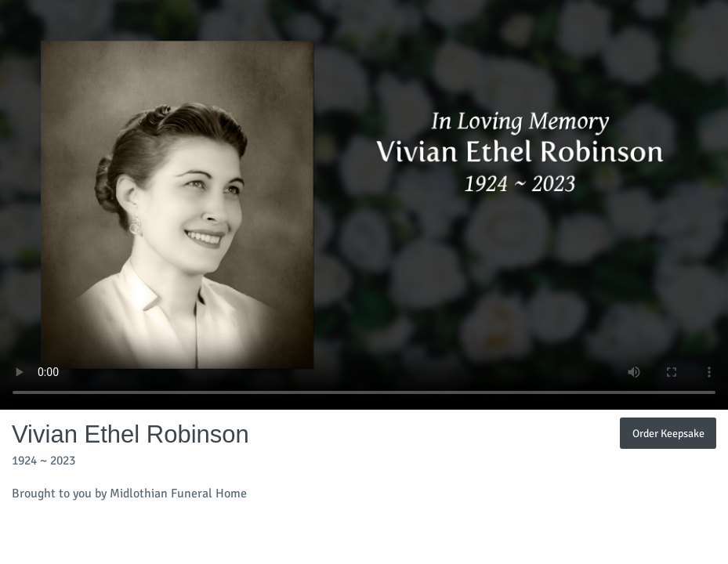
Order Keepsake (668, 433)
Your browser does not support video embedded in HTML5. (364, 205)
